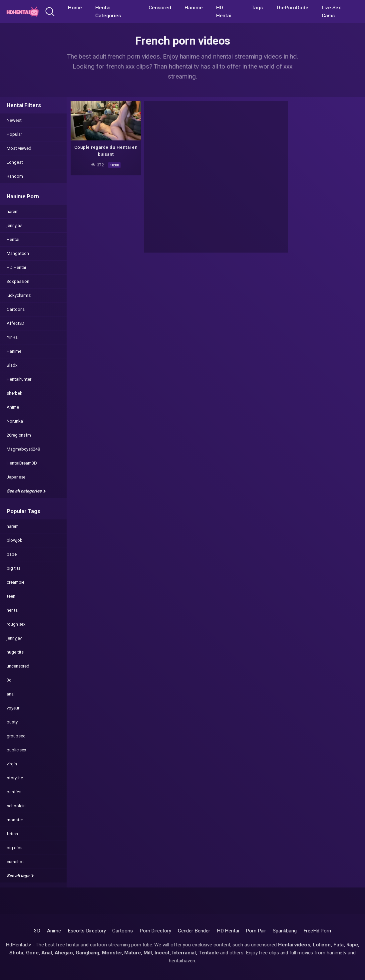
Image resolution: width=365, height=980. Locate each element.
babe (12, 554)
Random (15, 176)
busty (12, 722)
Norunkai (15, 421)
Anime (13, 407)
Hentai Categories (108, 12)
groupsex (16, 736)
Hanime (194, 8)
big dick (14, 848)
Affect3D (15, 323)
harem (13, 211)
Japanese (16, 477)
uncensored (18, 666)
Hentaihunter (19, 379)
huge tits (15, 652)
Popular (14, 134)
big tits (13, 568)
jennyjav (14, 225)
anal (11, 694)
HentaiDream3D (22, 463)
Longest (15, 162)
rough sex (16, 624)
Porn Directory (155, 931)
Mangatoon (18, 253)
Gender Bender (194, 931)
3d (9, 680)
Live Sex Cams (331, 12)
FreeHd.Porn (317, 931)
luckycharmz (19, 295)
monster (15, 820)
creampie (15, 582)
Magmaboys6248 (23, 449)
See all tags (20, 876)
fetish (12, 834)
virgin (12, 764)
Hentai (13, 239)
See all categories (26, 491)
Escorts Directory (87, 931)
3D (37, 931)
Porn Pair (256, 931)
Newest (14, 120)
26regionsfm (19, 435)
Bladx (12, 365)
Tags (257, 8)
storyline (15, 778)
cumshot (15, 862)
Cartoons (16, 309)
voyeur (13, 708)
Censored (160, 8)
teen (11, 596)
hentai (13, 610)
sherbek (14, 393)
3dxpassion (18, 281)
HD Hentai (224, 12)
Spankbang (285, 931)
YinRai (13, 337)
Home (75, 8)
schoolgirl (16, 806)
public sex (16, 750)
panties (14, 792)
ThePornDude (292, 8)
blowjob (14, 540)
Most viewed (19, 148)
